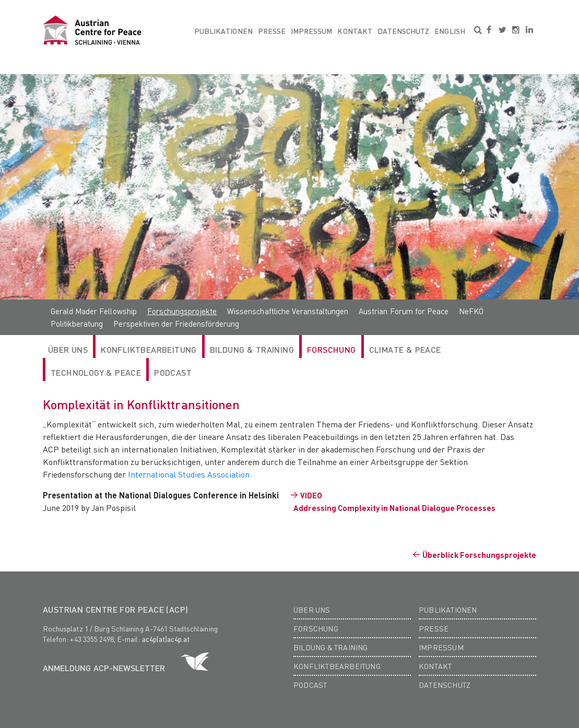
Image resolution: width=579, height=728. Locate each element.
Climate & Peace (405, 349)
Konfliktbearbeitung (149, 349)
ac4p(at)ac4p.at (166, 639)
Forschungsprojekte (182, 311)
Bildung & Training (252, 349)
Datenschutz (404, 31)
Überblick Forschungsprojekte (479, 555)
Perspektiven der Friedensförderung (176, 324)
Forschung (332, 349)
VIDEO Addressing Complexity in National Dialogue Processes (394, 502)
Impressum (311, 31)
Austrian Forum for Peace (404, 311)
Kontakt (355, 31)
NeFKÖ (471, 311)
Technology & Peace (96, 372)
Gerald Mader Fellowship (94, 311)
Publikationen (223, 31)
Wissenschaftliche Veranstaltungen (288, 311)
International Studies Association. (190, 474)
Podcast (173, 372)
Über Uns (68, 349)
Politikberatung (77, 324)
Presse (272, 31)
